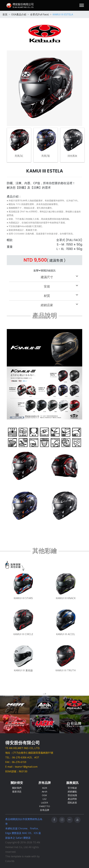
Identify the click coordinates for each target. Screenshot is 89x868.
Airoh (44, 791)
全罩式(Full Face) (39, 14)
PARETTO (45, 806)
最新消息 (17, 791)
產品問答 (72, 799)
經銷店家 (59, 305)
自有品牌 (45, 810)
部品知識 (72, 795)
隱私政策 (72, 803)
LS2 (44, 799)
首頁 (5, 14)
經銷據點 (72, 791)
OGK (44, 795)
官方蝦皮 (72, 788)
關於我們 (17, 788)
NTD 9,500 (35, 260)
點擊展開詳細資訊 (45, 271)
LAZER (44, 803)
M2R (45, 788)
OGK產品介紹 (19, 14)
